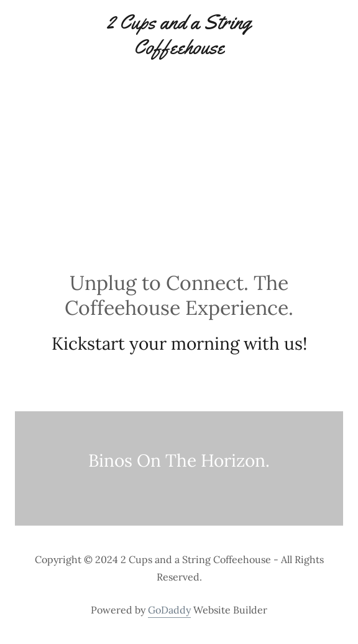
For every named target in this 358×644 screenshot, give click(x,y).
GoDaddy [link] (169, 610)
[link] (179, 35)
